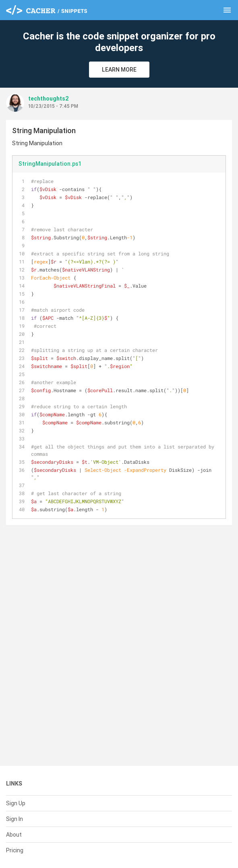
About (14, 835)
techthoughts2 (49, 99)
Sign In (14, 819)
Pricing (15, 850)
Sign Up (16, 803)
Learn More (119, 70)
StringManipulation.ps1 (50, 164)
